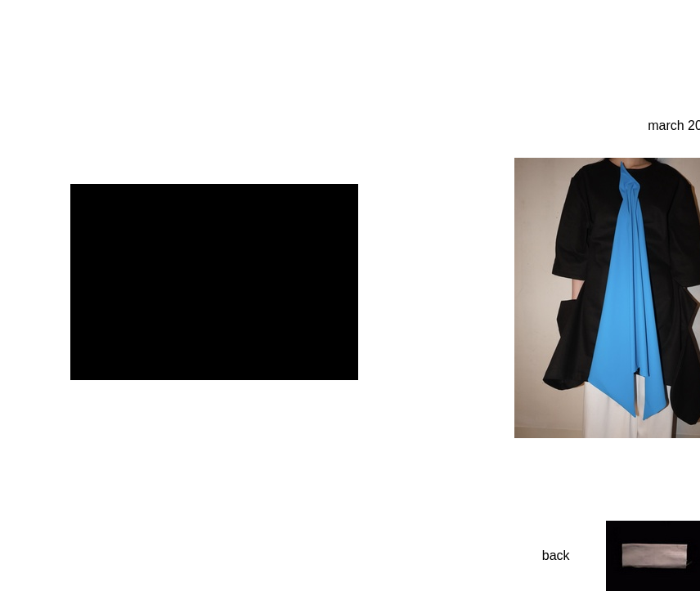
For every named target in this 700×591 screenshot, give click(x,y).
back (556, 555)
